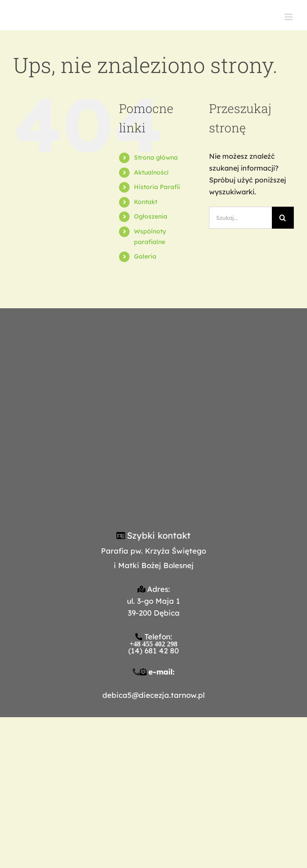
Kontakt (146, 202)
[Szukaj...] (240, 218)
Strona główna (156, 157)
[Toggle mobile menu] (289, 17)
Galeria (145, 256)
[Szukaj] (283, 218)
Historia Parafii (157, 187)
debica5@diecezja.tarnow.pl (153, 695)
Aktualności (151, 172)
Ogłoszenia (151, 216)
